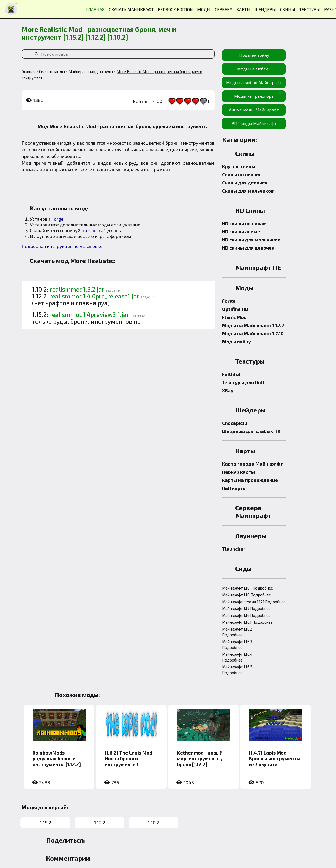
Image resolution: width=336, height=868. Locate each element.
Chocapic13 (235, 423)
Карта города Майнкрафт (253, 464)
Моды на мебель (254, 69)
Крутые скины (239, 166)
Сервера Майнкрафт (253, 512)
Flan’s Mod (234, 317)
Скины (245, 153)
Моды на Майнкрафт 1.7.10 (253, 333)
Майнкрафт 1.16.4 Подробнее (237, 657)
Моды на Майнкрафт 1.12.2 (253, 325)
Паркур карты (238, 472)
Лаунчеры (251, 536)
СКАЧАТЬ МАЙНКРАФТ (131, 9)
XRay (228, 390)
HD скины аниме (241, 231)
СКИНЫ (288, 9)
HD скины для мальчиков (251, 240)
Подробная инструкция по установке (62, 246)
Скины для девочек (245, 183)
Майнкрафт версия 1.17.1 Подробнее (254, 602)
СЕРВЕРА (224, 9)
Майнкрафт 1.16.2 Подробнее (237, 632)
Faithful (231, 374)
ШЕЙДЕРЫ (265, 9)
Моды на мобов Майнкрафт (254, 82)
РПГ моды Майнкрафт (254, 123)
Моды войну (237, 342)
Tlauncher (234, 549)
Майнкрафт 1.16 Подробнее (246, 615)
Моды (244, 288)
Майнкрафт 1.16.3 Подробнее (237, 644)
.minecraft (96, 230)
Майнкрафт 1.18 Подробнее (246, 595)
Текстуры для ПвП (243, 382)
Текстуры (250, 361)
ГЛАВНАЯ (95, 9)
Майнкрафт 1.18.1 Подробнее (248, 588)
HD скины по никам (244, 223)
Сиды (243, 568)
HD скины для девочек (248, 248)
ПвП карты (234, 488)
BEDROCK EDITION (175, 9)
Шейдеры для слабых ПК (251, 431)
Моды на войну (254, 55)
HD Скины (250, 210)
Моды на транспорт (254, 96)
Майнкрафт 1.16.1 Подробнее (247, 622)
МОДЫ (204, 9)
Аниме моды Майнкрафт (254, 110)
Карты (245, 451)
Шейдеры (250, 410)
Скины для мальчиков (248, 191)
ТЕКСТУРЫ (310, 9)
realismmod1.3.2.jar (77, 289)
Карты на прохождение (250, 480)
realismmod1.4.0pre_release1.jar (94, 296)
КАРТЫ (243, 9)
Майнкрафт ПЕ (258, 267)
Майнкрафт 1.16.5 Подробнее (237, 670)
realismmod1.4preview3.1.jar (89, 314)
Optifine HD (235, 309)
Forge (57, 219)
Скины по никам (241, 174)
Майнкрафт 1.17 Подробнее (246, 608)
